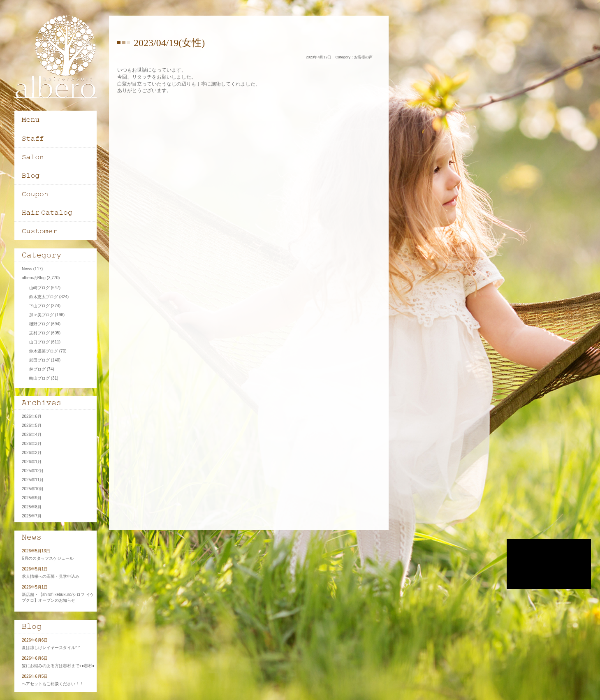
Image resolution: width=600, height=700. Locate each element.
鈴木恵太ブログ (44, 297)
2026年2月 (32, 453)
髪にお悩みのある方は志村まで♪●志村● (58, 666)
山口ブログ (39, 342)
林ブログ (37, 369)
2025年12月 (33, 471)
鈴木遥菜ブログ (44, 351)
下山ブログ (39, 306)
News (27, 269)
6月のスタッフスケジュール (48, 558)
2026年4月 (32, 435)
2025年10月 (33, 489)
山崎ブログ (39, 288)
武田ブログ (39, 360)
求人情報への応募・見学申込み (51, 576)
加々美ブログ (42, 315)
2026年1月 (32, 462)
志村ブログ (39, 333)
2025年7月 (32, 516)
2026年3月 (32, 444)
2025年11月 (33, 480)
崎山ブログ (39, 378)
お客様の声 (363, 57)
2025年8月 (32, 507)
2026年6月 (32, 416)
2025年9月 (32, 498)
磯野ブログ (39, 324)
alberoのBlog (34, 278)
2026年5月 (32, 425)
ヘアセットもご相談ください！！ (53, 684)
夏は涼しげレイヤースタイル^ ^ (51, 648)
